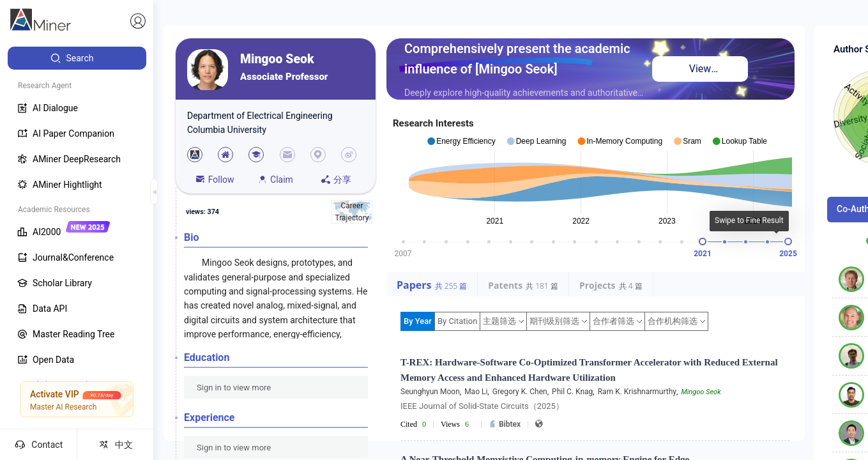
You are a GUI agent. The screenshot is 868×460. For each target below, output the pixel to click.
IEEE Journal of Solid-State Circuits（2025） (482, 406)
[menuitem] (77, 58)
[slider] (703, 241)
